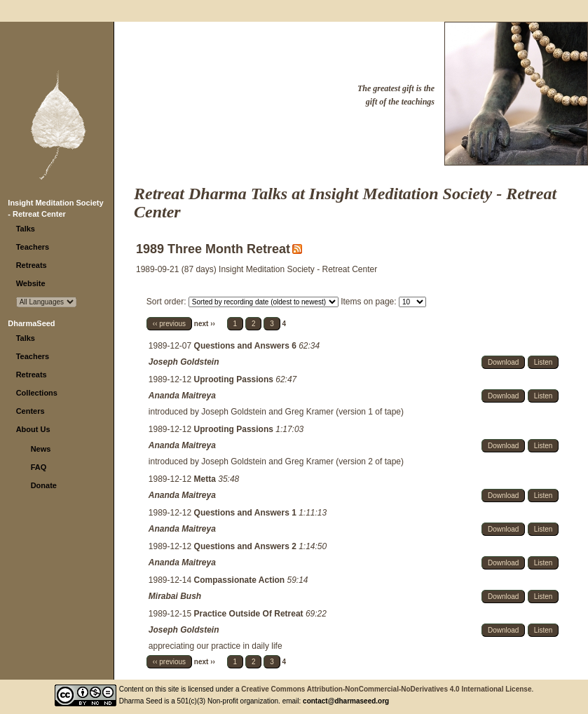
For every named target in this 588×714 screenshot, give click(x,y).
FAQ (39, 467)
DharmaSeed (31, 323)
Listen (543, 362)
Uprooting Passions (235, 379)
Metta (206, 479)
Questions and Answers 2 (247, 546)
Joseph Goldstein (184, 362)
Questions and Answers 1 (247, 513)
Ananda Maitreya (182, 396)
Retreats (32, 265)
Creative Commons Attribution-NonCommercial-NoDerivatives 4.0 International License (386, 689)
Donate (44, 485)
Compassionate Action (241, 580)
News (41, 449)
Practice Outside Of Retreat (250, 614)
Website (31, 283)
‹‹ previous (169, 324)
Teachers (33, 247)
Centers (30, 411)
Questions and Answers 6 (247, 346)
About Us (33, 429)
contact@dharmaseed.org (346, 701)
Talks (26, 229)
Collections (37, 393)
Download (503, 362)
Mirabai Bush (175, 596)
